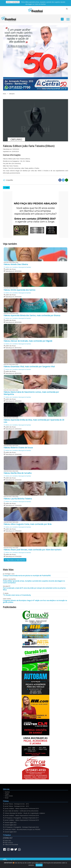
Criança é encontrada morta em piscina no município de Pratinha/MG (27, 576)
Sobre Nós (7, 841)
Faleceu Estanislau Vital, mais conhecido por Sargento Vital (29, 366)
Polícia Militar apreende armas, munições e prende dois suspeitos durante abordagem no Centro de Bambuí (34, 582)
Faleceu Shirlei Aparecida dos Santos (20, 290)
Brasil (6, 798)
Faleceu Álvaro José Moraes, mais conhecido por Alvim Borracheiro (33, 550)
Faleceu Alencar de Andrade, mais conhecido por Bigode (28, 341)
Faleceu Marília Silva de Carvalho (18, 473)
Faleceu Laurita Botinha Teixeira (18, 499)
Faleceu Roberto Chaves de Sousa (18, 448)
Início (5, 94)
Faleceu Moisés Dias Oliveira (16, 264)
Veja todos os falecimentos (15, 560)
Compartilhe (9, 180)
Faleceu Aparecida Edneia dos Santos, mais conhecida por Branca (32, 315)
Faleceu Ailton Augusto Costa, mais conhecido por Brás (28, 524)
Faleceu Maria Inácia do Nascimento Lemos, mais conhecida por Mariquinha (31, 393)
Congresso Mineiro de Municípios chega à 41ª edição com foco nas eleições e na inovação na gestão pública (35, 601)
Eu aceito (39, 865)
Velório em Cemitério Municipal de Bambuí (17, 267)
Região (6, 794)
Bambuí (6, 792)
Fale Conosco (8, 843)
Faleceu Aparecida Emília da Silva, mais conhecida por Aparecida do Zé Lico (34, 421)
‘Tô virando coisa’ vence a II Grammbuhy (17, 595)
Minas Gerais (8, 796)
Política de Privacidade (10, 845)
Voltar (6, 188)
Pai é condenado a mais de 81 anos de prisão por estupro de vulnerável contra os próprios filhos (34, 589)
